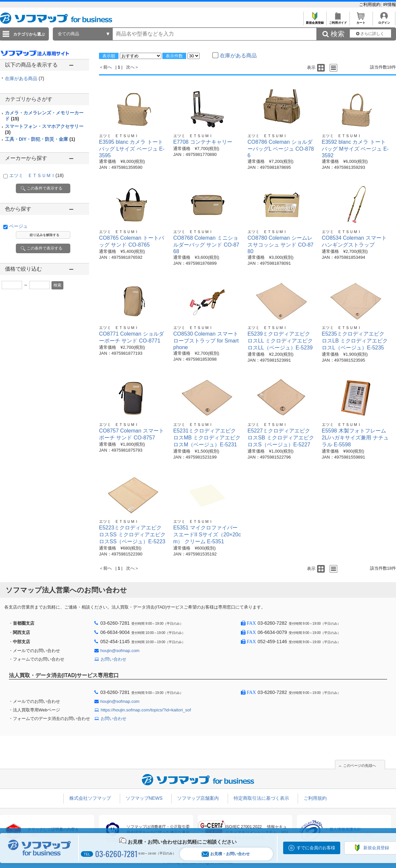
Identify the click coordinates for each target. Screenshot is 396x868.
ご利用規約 (370, 4)
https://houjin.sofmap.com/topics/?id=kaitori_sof (146, 710)
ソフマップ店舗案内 (198, 798)
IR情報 (390, 4)
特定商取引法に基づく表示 (261, 798)
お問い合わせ (114, 659)
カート (361, 21)
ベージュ (18, 226)
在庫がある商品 (25, 78)
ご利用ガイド (338, 21)
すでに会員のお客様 (316, 848)
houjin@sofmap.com (120, 651)
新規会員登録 (315, 21)
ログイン (384, 21)
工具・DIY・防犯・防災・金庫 (40, 139)
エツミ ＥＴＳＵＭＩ (36, 175)
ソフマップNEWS (144, 798)
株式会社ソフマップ (90, 798)
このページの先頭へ (360, 765)
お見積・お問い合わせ (226, 854)
